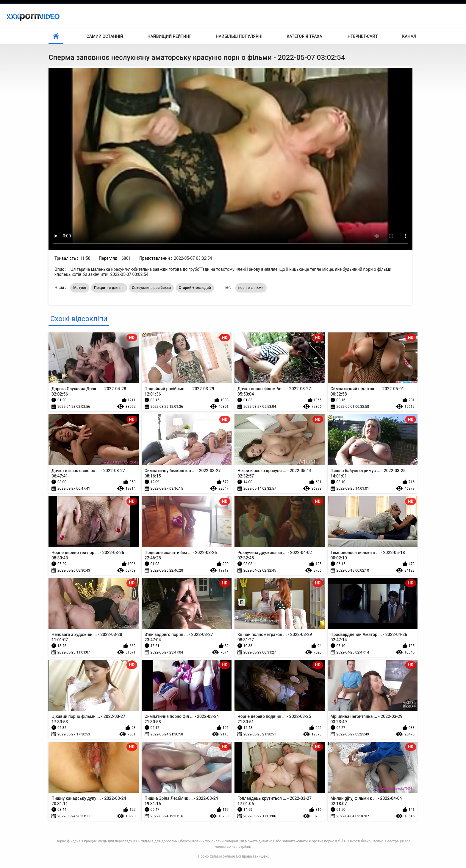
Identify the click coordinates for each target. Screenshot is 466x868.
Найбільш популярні (239, 36)
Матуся (80, 288)
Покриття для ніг (109, 288)
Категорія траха (304, 36)
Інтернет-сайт (362, 36)
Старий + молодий (195, 288)
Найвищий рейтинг (169, 36)
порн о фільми (251, 288)
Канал (409, 36)
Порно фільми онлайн (217, 856)
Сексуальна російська (151, 288)
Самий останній (105, 36)
